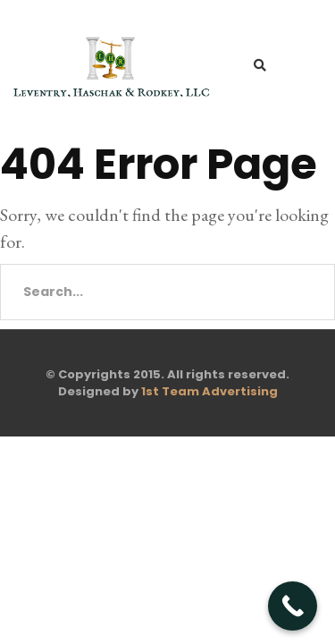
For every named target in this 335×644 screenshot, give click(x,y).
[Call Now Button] (293, 606)
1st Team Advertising (209, 391)
